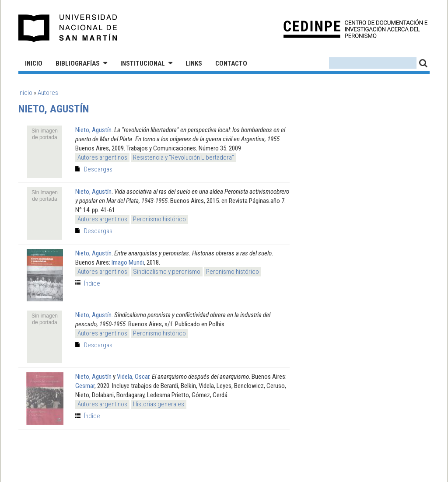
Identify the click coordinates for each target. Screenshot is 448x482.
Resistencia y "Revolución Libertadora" (184, 157)
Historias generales (159, 404)
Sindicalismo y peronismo (167, 272)
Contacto (231, 63)
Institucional (143, 63)
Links (194, 63)
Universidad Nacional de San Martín (68, 28)
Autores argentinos (102, 157)
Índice (92, 283)
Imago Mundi (128, 262)
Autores (48, 93)
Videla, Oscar (133, 377)
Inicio (34, 63)
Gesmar (85, 386)
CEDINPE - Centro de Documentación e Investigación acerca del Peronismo (355, 29)
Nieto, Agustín (93, 130)
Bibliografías (78, 63)
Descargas (98, 169)
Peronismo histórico (159, 219)
